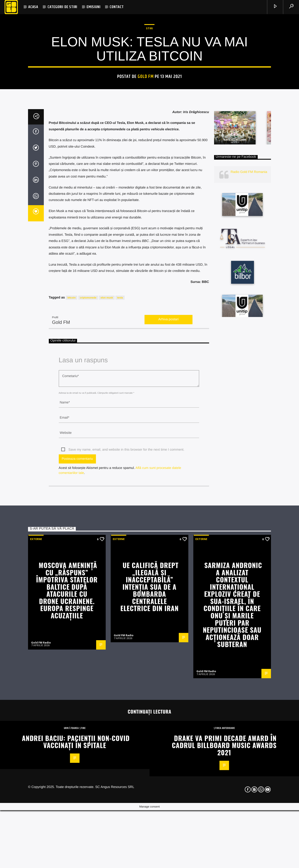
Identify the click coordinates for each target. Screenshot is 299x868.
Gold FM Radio (124, 859)
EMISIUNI (93, 7)
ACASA (33, 7)
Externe (36, 763)
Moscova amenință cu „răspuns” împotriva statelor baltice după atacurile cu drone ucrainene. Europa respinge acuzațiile (67, 814)
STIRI (149, 131)
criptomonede (88, 522)
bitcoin (72, 522)
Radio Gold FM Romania (249, 396)
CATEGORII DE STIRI (62, 7)
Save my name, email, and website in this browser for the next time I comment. (126, 674)
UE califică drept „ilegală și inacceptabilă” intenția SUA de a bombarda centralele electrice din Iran (150, 811)
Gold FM (146, 179)
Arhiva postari (169, 544)
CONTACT (117, 7)
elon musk (107, 522)
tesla (120, 522)
